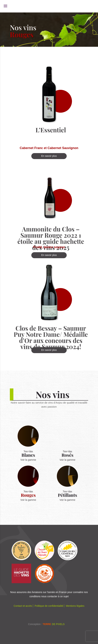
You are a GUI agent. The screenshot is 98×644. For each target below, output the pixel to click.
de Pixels (54, 624)
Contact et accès (23, 606)
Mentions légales (75, 606)
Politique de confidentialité (49, 606)
